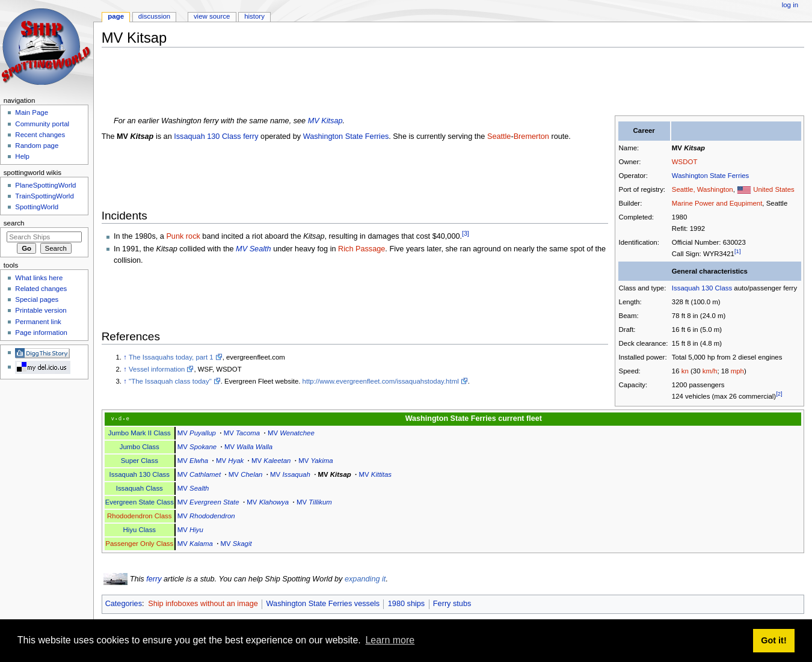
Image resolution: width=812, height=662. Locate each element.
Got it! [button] (774, 640)
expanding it (365, 579)
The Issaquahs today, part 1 (171, 357)
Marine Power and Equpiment (717, 203)
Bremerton (531, 136)
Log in (790, 5)
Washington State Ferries (710, 176)
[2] (779, 394)
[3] (466, 233)
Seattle (499, 136)
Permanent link (38, 322)
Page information (41, 333)
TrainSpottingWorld (44, 196)
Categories (124, 604)
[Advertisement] (321, 84)
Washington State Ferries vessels (323, 604)
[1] (738, 251)
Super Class (140, 461)
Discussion (154, 16)
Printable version (41, 310)
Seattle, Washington (703, 189)
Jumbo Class (140, 447)
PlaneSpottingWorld (45, 185)
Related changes (41, 289)
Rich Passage (361, 249)
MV (688, 148)
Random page (37, 146)
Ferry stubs (452, 604)
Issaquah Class (140, 488)
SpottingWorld (37, 207)
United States (774, 189)
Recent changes (40, 135)
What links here (39, 278)
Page (116, 16)
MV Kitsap (325, 121)
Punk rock (183, 237)
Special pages (37, 299)
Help (22, 156)
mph (737, 371)
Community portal (42, 124)
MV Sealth (254, 249)
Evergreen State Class (140, 502)
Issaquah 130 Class (702, 288)
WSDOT (685, 162)
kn (685, 371)
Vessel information (157, 369)
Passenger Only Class (139, 544)
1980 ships (406, 604)
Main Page (32, 112)
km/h (710, 371)
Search (14, 223)
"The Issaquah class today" (170, 381)
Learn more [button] (390, 640)
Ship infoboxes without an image (203, 604)
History (254, 16)
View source (212, 16)
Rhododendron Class (139, 516)
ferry (154, 579)
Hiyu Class (139, 530)
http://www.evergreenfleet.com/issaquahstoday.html (381, 381)
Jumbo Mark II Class (140, 433)
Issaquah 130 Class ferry (216, 136)
